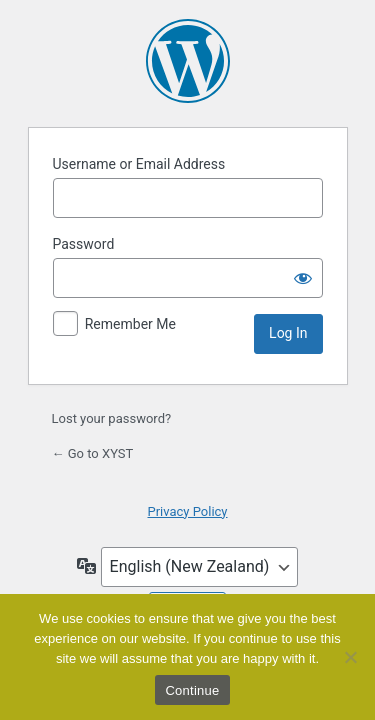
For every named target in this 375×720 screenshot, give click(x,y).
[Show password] (303, 278)
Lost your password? (112, 418)
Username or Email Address (139, 164)
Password (84, 244)
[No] (350, 657)
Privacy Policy (187, 511)
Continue (192, 690)
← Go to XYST (93, 453)
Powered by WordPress (188, 61)
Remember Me (130, 324)
